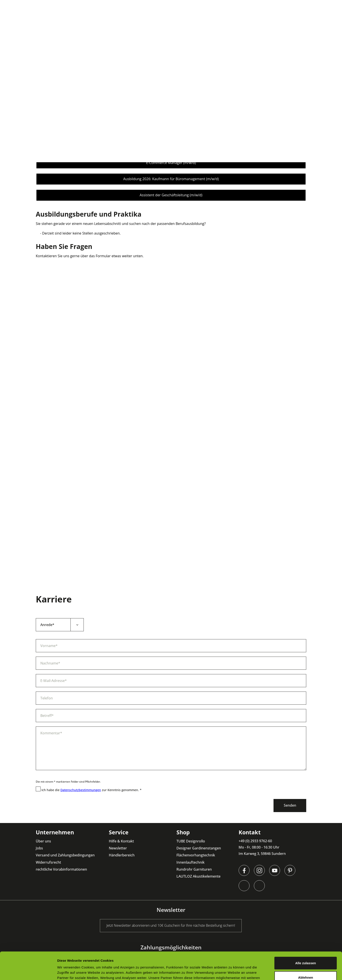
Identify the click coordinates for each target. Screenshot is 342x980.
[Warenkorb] (333, 21)
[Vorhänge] (167, 21)
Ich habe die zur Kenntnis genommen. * (91, 790)
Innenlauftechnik (191, 862)
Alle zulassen (305, 937)
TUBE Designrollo (191, 841)
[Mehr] (246, 21)
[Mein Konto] (307, 21)
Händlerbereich (122, 855)
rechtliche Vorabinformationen (61, 869)
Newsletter (118, 848)
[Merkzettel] (320, 21)
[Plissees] (190, 21)
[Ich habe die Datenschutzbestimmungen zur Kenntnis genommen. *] (38, 789)
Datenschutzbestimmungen (81, 790)
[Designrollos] (102, 21)
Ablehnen (306, 952)
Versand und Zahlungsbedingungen (65, 855)
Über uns (43, 841)
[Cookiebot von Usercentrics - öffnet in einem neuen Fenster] (28, 971)
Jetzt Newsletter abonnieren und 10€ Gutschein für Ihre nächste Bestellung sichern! (169, 4)
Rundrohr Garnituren (194, 869)
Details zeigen (232, 971)
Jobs (39, 848)
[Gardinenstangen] (135, 21)
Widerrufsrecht (48, 862)
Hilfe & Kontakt (121, 841)
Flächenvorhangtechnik (196, 855)
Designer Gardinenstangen (199, 848)
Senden (290, 805)
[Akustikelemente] (219, 21)
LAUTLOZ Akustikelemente (198, 876)
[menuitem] (102, 21)
